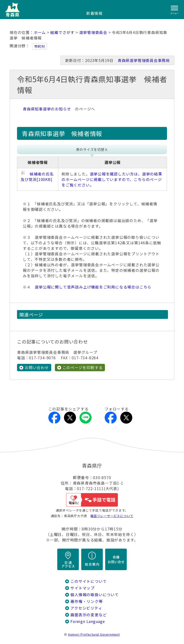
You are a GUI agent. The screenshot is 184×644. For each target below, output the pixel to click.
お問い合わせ (37, 368)
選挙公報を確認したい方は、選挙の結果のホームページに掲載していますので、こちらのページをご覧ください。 (112, 179)
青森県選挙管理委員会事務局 (144, 60)
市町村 (40, 46)
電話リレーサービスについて (112, 516)
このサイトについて (89, 581)
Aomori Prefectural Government (94, 634)
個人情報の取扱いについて (95, 595)
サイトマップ (83, 588)
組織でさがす (62, 32)
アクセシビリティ (86, 608)
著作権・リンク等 (86, 601)
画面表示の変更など (89, 615)
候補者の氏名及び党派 (37, 177)
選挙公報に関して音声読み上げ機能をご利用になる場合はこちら (93, 287)
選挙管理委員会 (93, 32)
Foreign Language (88, 621)
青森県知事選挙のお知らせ (47, 109)
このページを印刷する (83, 368)
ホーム (40, 32)
